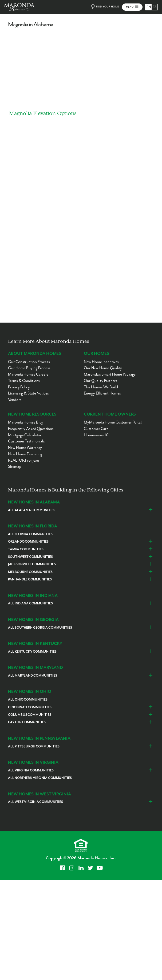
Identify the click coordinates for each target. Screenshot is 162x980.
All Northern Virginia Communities (40, 778)
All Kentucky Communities (32, 652)
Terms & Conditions (24, 381)
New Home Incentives (101, 362)
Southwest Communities (30, 557)
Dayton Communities (27, 723)
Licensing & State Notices (28, 394)
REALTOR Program (23, 460)
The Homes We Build (101, 387)
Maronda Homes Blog (26, 423)
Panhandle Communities (30, 580)
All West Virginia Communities (35, 802)
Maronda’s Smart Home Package (110, 374)
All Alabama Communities (31, 510)
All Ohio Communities (28, 700)
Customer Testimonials (26, 442)
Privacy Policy (19, 387)
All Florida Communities (30, 534)
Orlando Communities (28, 542)
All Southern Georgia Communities (40, 628)
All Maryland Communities (32, 676)
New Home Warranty (25, 448)
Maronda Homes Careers (28, 374)
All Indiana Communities (30, 604)
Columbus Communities (30, 715)
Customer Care (96, 429)
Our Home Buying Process (29, 368)
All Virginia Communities (31, 770)
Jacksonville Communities (32, 565)
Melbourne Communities (30, 572)
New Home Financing (25, 454)
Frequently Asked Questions (31, 429)
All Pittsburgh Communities (34, 747)
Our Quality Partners (100, 381)
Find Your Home (104, 7)
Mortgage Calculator (25, 435)
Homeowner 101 (97, 435)
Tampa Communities (26, 549)
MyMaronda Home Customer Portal (113, 423)
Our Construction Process (29, 362)
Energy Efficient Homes (102, 394)
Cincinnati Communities (30, 707)
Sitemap (15, 467)
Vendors (15, 400)
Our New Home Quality (103, 368)
